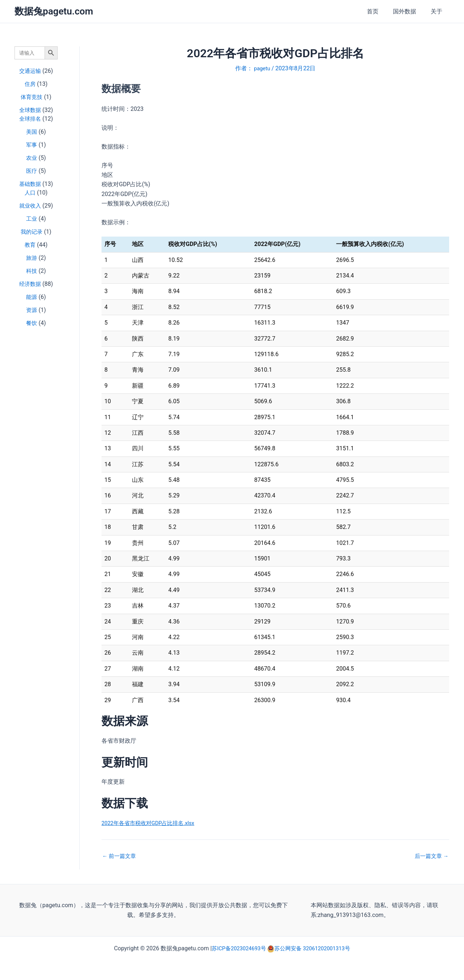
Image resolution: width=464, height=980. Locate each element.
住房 (30, 84)
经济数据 (30, 284)
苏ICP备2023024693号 (237, 948)
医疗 (32, 171)
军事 (32, 145)
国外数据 (409, 11)
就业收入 (30, 206)
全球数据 (30, 110)
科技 (32, 271)
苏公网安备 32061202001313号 (315, 948)
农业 (32, 158)
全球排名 (30, 119)
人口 (30, 193)
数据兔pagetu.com (54, 11)
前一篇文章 (120, 856)
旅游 (32, 258)
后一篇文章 (430, 856)
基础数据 (30, 184)
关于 (438, 11)
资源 (32, 310)
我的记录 (32, 232)
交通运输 (30, 71)
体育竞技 (32, 97)
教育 (30, 245)
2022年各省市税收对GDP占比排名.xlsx (152, 823)
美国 (32, 132)
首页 (380, 11)
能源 (32, 297)
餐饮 (32, 323)
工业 (32, 219)
